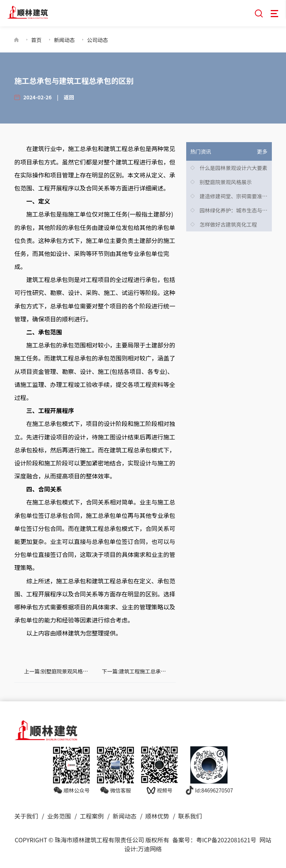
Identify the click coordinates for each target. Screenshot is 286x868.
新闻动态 (64, 40)
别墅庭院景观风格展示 (226, 182)
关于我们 (26, 816)
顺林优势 (157, 816)
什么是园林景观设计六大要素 (233, 168)
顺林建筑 (68, 633)
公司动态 (98, 40)
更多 (262, 151)
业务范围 (59, 816)
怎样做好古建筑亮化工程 (228, 224)
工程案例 (92, 816)
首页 (36, 40)
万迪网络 (150, 849)
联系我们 (190, 816)
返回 (69, 97)
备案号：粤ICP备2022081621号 (214, 840)
